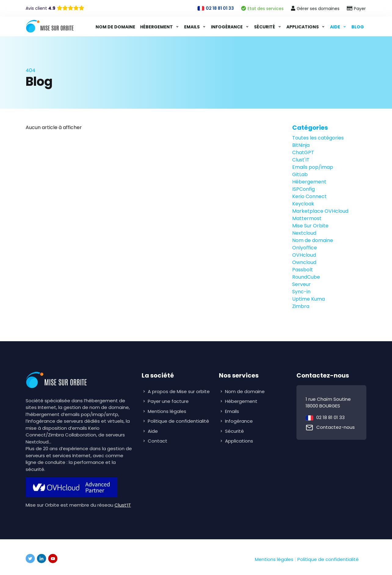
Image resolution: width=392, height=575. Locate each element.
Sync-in (301, 292)
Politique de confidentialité (178, 421)
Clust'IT (301, 160)
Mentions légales (167, 411)
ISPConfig (303, 189)
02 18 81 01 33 (330, 417)
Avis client (40, 8)
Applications (303, 27)
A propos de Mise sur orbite (179, 391)
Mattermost (307, 218)
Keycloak (303, 204)
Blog (358, 27)
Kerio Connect (309, 196)
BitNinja (301, 145)
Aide (336, 27)
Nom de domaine (115, 27)
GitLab (300, 174)
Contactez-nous (336, 427)
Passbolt (303, 270)
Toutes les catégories (318, 138)
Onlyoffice (305, 248)
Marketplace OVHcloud (320, 211)
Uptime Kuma (309, 299)
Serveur (301, 284)
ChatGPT (303, 152)
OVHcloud (304, 255)
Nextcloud (304, 233)
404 (31, 70)
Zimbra (301, 306)
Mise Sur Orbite (310, 226)
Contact (158, 441)
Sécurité (265, 27)
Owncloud (304, 262)
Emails (192, 27)
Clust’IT (123, 505)
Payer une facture (168, 401)
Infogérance (227, 27)
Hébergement (157, 27)
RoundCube (306, 277)
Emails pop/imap (313, 167)
